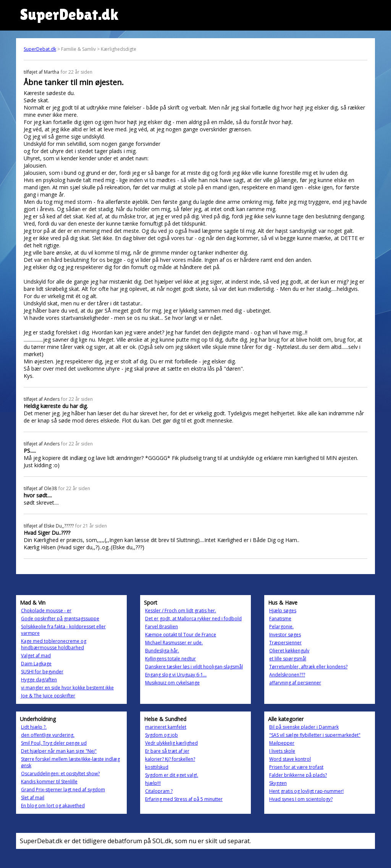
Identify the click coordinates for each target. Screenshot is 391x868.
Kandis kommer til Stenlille (49, 782)
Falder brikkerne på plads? (298, 775)
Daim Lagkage (36, 664)
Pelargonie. (281, 627)
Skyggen (278, 783)
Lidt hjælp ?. (34, 727)
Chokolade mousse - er (46, 611)
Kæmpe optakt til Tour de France (181, 635)
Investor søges (285, 635)
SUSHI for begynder (42, 672)
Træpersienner (285, 643)
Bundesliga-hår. (162, 651)
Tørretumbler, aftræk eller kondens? (308, 667)
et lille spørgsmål (288, 659)
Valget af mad (36, 656)
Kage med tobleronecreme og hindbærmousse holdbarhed (54, 644)
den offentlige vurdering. (48, 735)
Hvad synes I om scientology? (301, 799)
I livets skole (282, 751)
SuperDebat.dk (40, 49)
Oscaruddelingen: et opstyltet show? (60, 774)
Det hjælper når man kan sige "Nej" (59, 751)
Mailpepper (282, 743)
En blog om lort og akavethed (53, 806)
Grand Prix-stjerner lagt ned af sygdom (63, 790)
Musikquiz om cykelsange (172, 683)
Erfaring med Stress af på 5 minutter (184, 799)
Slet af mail (33, 798)
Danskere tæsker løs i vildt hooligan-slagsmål (194, 667)
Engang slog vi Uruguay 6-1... (176, 675)
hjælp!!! (153, 783)
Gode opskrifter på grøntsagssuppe (60, 619)
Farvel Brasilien (162, 627)
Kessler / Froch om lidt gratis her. (181, 611)
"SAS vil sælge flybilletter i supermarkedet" (315, 735)
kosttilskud (157, 767)
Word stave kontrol (290, 759)
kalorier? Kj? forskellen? (170, 759)
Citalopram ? (159, 791)
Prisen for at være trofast (296, 767)
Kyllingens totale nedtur (170, 659)
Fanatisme (280, 619)
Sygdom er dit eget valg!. (172, 775)
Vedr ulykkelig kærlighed (171, 743)
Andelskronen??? (287, 675)
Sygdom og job (162, 735)
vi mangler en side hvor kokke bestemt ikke (67, 688)
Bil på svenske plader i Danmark (304, 727)
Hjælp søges (283, 611)
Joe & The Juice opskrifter (48, 696)
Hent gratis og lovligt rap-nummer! (306, 791)
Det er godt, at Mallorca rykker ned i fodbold (193, 619)
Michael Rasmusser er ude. (174, 643)
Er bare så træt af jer (167, 751)
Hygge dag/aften (39, 680)
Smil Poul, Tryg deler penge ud (54, 743)
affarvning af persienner (295, 683)
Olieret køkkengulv (289, 651)
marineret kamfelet (166, 727)
